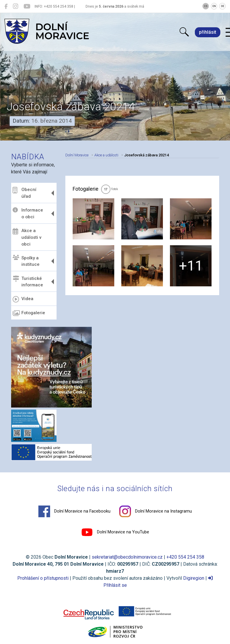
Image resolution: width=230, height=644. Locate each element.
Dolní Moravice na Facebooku (74, 511)
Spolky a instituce (26, 261)
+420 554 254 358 (185, 557)
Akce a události (106, 155)
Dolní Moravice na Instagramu (156, 511)
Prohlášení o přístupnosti (43, 578)
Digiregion (194, 578)
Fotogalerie (29, 313)
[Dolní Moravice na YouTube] (27, 6)
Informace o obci (28, 213)
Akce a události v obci (27, 237)
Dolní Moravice (77, 155)
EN (214, 6)
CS (206, 6)
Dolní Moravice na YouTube (115, 532)
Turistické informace (28, 282)
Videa (23, 299)
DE (223, 6)
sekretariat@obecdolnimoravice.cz (127, 557)
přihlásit (208, 32)
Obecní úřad (24, 193)
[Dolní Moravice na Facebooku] (6, 6)
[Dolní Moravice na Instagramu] (16, 6)
